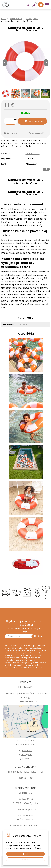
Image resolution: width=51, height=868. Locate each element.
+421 (20, 740)
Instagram (26, 755)
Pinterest (26, 759)
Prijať (26, 854)
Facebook (26, 750)
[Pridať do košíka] (32, 121)
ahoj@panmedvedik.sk (26, 744)
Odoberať (39, 636)
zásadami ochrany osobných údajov (19, 650)
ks (10, 121)
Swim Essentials (33, 154)
